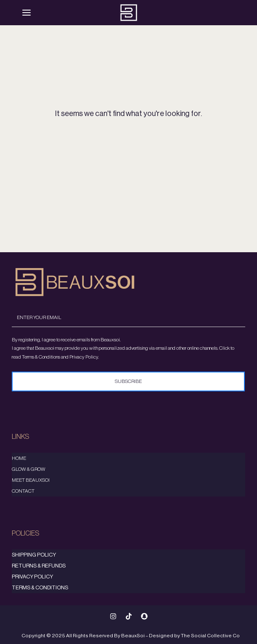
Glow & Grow (29, 469)
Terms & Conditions (40, 587)
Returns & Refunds (39, 566)
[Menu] (26, 13)
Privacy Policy (32, 577)
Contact (23, 491)
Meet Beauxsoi (31, 480)
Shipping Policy (34, 555)
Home (19, 458)
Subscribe (129, 381)
